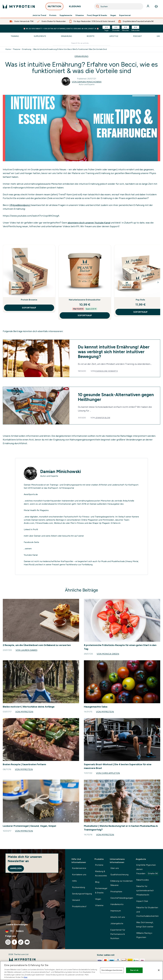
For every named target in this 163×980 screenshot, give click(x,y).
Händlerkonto (117, 904)
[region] (81, 970)
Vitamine (80, 15)
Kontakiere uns (79, 875)
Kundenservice (79, 868)
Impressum (116, 911)
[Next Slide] (158, 282)
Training (15, 36)
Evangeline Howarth (107, 371)
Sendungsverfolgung (82, 894)
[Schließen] (159, 970)
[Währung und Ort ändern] (33, 931)
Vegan (113, 15)
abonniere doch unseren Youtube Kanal (89, 223)
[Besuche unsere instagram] (8, 942)
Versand (76, 900)
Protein (53, 15)
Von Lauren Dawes (26, 650)
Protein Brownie (29, 300)
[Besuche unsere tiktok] (21, 942)
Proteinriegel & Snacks (101, 890)
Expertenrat (125, 15)
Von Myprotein (24, 712)
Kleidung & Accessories (101, 873)
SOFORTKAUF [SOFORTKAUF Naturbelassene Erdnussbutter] (85, 315)
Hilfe (74, 881)
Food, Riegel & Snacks (97, 15)
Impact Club (142, 901)
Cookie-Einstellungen (17, 924)
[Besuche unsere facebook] (14, 942)
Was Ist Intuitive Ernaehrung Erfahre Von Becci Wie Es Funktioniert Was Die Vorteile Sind (70, 49)
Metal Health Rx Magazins (36, 510)
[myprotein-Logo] (19, 6)
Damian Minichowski (61, 472)
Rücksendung (79, 887)
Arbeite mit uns (118, 917)
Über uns (115, 868)
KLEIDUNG (75, 7)
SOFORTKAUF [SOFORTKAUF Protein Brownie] (29, 308)
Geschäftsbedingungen (122, 898)
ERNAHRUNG (81, 56)
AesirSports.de (31, 494)
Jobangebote (117, 923)
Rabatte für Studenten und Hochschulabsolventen (147, 912)
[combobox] (119, 6)
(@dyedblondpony (20, 205)
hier (26, 977)
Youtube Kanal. (31, 555)
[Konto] (148, 6)
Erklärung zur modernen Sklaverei (122, 883)
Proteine (99, 865)
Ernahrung (27, 49)
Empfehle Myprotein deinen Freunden (148, 870)
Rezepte (91, 36)
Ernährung (66, 36)
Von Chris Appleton (108, 773)
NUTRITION (54, 7)
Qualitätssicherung (119, 875)
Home (8, 49)
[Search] (98, 6)
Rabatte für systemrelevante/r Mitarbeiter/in (145, 890)
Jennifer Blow (103, 418)
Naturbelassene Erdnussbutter (85, 300)
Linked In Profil (31, 529)
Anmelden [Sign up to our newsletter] (16, 868)
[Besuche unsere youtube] (27, 942)
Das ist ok (134, 970)
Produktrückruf (79, 906)
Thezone (16, 49)
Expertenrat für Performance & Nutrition (118, 934)
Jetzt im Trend (39, 15)
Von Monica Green (108, 654)
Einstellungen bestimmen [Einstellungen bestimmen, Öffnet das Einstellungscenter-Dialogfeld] (112, 970)
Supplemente (66, 15)
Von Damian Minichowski (87, 82)
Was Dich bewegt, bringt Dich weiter (145, 924)
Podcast (138, 36)
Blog (97, 882)
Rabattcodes (143, 880)
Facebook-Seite (31, 542)
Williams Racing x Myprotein (144, 935)
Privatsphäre (116, 892)
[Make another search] (81, 43)
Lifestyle (114, 36)
